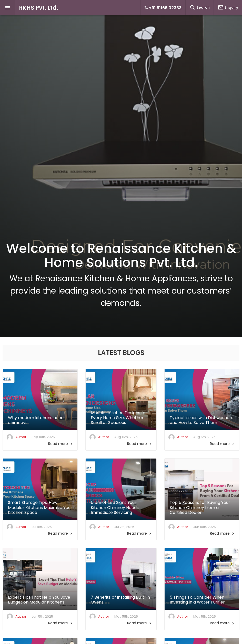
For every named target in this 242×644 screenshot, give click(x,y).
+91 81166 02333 (163, 8)
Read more (61, 444)
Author (21, 437)
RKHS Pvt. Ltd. (39, 8)
